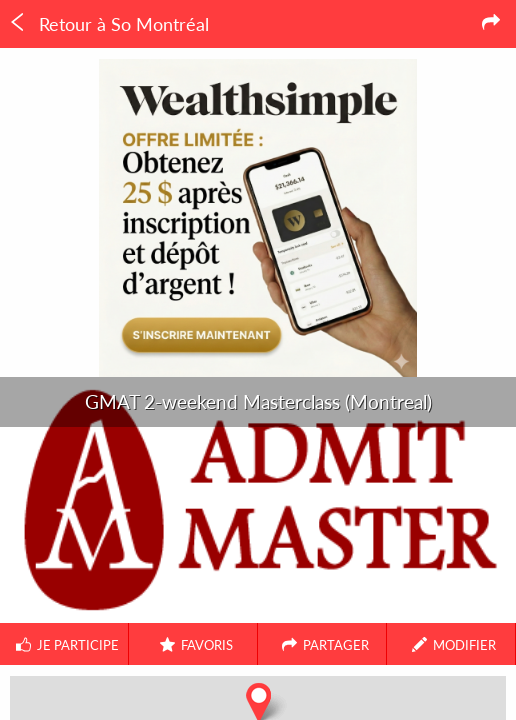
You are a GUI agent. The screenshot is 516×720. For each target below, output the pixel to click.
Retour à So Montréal (108, 24)
